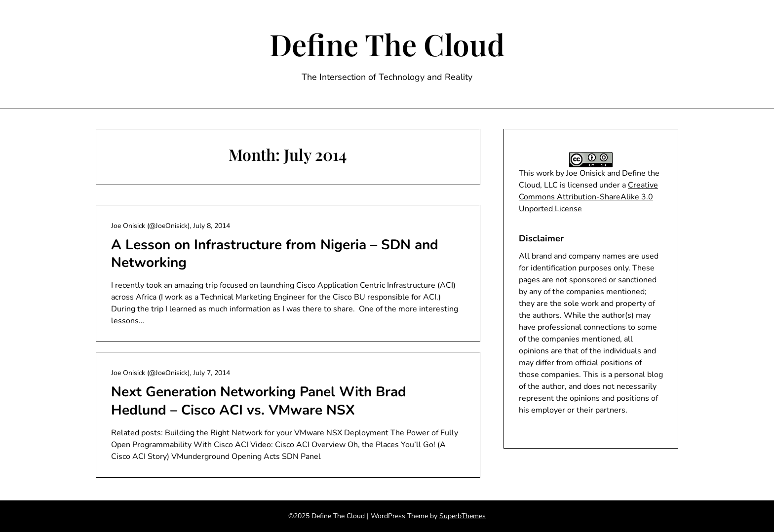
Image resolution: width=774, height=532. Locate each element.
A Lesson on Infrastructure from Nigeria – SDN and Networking (275, 254)
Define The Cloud (387, 44)
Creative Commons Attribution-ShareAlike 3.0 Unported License (588, 197)
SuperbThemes (463, 516)
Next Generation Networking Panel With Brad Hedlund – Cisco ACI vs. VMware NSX (259, 401)
